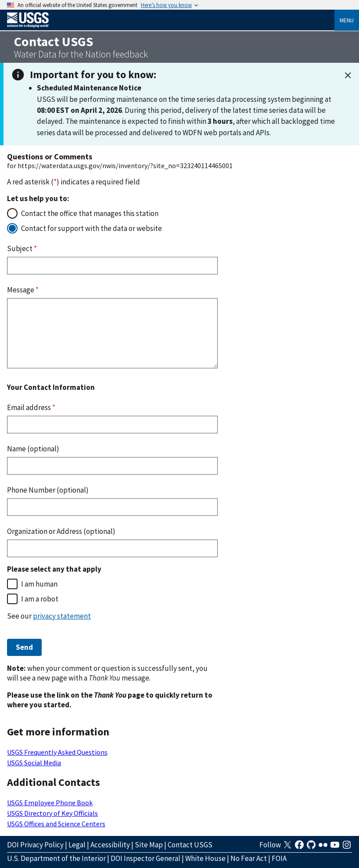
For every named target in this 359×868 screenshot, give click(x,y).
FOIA (279, 858)
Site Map (149, 845)
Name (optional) (33, 449)
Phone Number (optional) (48, 490)
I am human (39, 584)
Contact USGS (190, 845)
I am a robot (40, 599)
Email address (31, 407)
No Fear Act (249, 858)
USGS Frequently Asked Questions (57, 752)
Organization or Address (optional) (61, 531)
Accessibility (110, 845)
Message (23, 290)
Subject (22, 249)
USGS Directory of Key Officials (52, 813)
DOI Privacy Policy (35, 845)
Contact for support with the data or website (92, 228)
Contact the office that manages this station (90, 213)
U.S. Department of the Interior (56, 858)
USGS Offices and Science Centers (56, 824)
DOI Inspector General (145, 858)
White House (205, 858)
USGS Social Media (34, 763)
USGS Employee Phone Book (50, 803)
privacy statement (62, 616)
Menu (347, 20)
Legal (77, 845)
